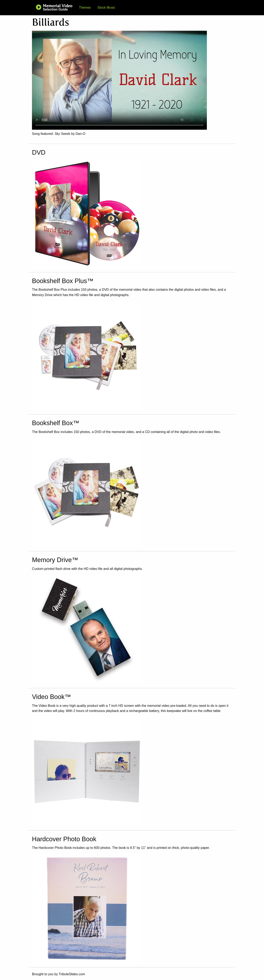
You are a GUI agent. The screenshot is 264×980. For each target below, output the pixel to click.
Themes (85, 8)
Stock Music (106, 8)
